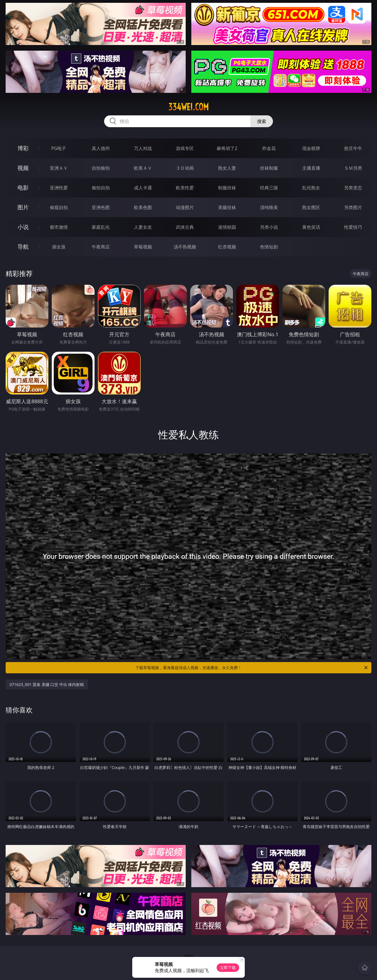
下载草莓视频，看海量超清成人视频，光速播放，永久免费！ (252, 668)
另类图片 (353, 207)
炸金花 (269, 148)
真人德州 (101, 148)
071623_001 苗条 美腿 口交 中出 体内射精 (47, 684)
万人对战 (143, 148)
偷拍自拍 (101, 188)
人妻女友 (143, 227)
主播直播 (311, 168)
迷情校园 (227, 227)
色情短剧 (269, 247)
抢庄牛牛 (353, 148)
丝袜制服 (269, 168)
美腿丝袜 (227, 207)
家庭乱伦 (101, 227)
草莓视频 (143, 247)
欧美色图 (143, 207)
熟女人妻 (227, 168)
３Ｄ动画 (185, 168)
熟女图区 (311, 207)
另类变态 (353, 188)
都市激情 (59, 227)
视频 (23, 168)
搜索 (262, 121)
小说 (23, 227)
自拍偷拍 (101, 168)
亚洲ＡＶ (59, 168)
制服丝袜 (227, 188)
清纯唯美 (269, 207)
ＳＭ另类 (353, 168)
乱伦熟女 (311, 188)
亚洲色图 (101, 207)
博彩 (23, 148)
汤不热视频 (185, 247)
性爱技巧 (353, 227)
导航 (23, 247)
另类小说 (269, 227)
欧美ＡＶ (143, 168)
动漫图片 (185, 207)
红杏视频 (227, 247)
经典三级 (269, 188)
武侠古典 (185, 227)
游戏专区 (185, 148)
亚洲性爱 (59, 188)
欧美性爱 (185, 188)
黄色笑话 (311, 227)
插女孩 (59, 247)
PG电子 (59, 148)
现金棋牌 (311, 148)
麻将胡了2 (227, 148)
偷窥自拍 (59, 207)
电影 (23, 188)
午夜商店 (101, 247)
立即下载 (228, 967)
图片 (23, 207)
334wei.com (188, 107)
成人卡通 (143, 188)
